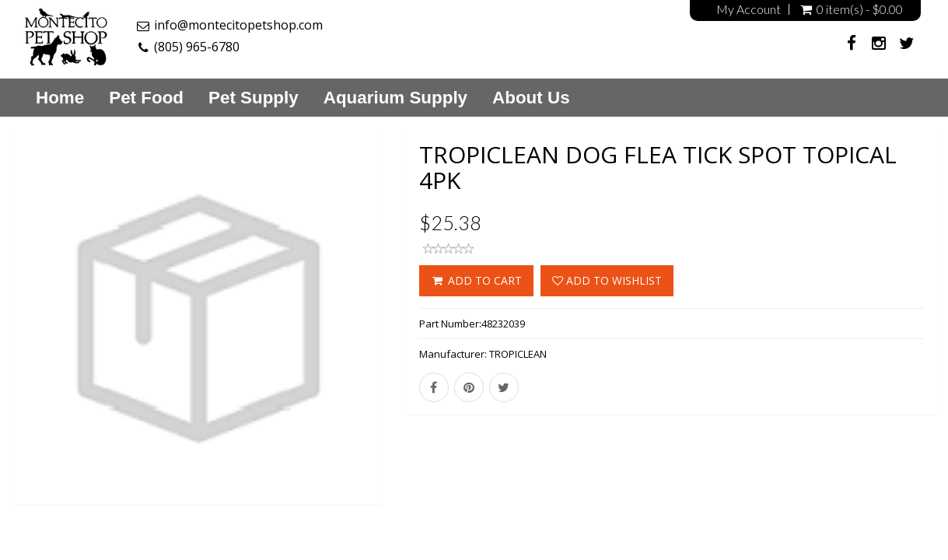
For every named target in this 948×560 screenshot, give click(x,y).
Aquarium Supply (395, 98)
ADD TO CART (476, 280)
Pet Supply (254, 98)
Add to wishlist (607, 280)
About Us (531, 98)
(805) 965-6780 (197, 47)
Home (60, 98)
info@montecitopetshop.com (238, 25)
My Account (749, 9)
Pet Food (146, 98)
